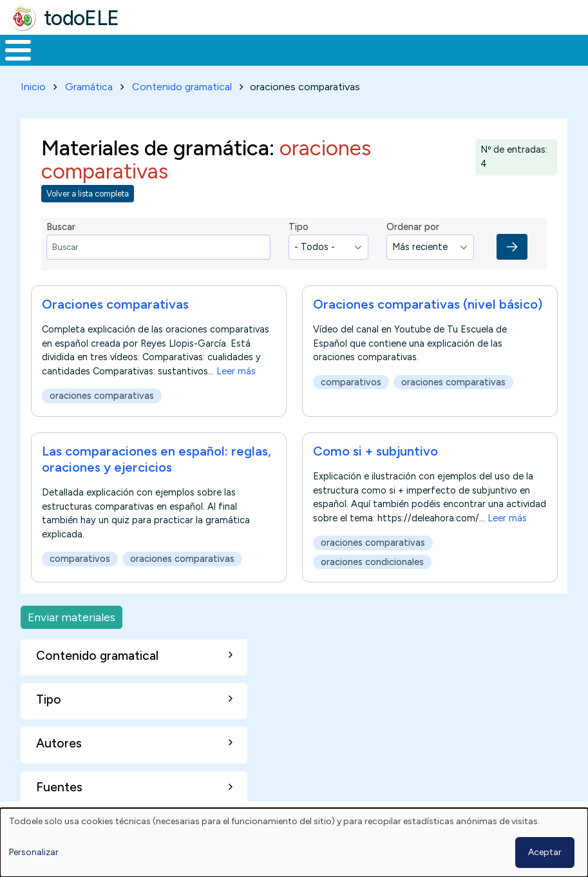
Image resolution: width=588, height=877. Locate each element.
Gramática (89, 84)
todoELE (81, 18)
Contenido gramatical (182, 84)
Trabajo (222, 49)
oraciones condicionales (372, 560)
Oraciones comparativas (115, 302)
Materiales (62, 49)
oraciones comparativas (102, 394)
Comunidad (461, 49)
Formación (145, 49)
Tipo (299, 225)
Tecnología (375, 49)
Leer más (236, 369)
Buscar (519, 49)
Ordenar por (413, 225)
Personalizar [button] (34, 852)
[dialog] (294, 843)
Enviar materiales (71, 614)
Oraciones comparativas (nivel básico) (428, 302)
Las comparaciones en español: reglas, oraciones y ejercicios (156, 457)
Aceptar (545, 852)
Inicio (11, 49)
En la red (294, 49)
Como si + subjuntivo (375, 449)
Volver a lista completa (88, 191)
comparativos (351, 380)
